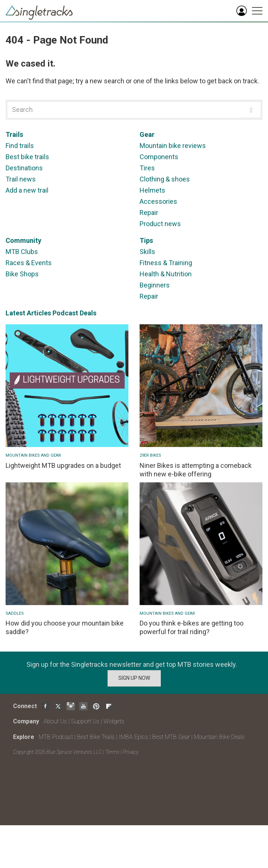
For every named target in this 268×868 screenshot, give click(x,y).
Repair (149, 213)
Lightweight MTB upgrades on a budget (63, 465)
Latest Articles (28, 313)
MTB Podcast (56, 737)
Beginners (155, 285)
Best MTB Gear (171, 737)
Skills (147, 252)
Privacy (131, 752)
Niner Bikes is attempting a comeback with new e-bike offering (196, 470)
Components (159, 157)
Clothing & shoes (165, 179)
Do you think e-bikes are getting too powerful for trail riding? (192, 627)
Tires (147, 168)
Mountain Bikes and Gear (33, 455)
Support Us (85, 721)
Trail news (21, 179)
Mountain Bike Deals (219, 737)
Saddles (15, 613)
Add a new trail (27, 190)
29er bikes (150, 455)
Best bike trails (27, 157)
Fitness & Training (166, 263)
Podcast (65, 313)
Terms (112, 752)
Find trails (20, 146)
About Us (55, 721)
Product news (160, 224)
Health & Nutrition (166, 274)
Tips (146, 240)
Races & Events (29, 263)
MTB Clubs (22, 252)
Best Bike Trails (96, 737)
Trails (14, 134)
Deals (88, 313)
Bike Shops (22, 274)
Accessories (158, 201)
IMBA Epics (133, 737)
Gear (147, 134)
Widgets (114, 721)
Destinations (24, 168)
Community (23, 240)
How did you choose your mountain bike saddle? (65, 627)
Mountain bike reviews (173, 146)
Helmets (152, 190)
